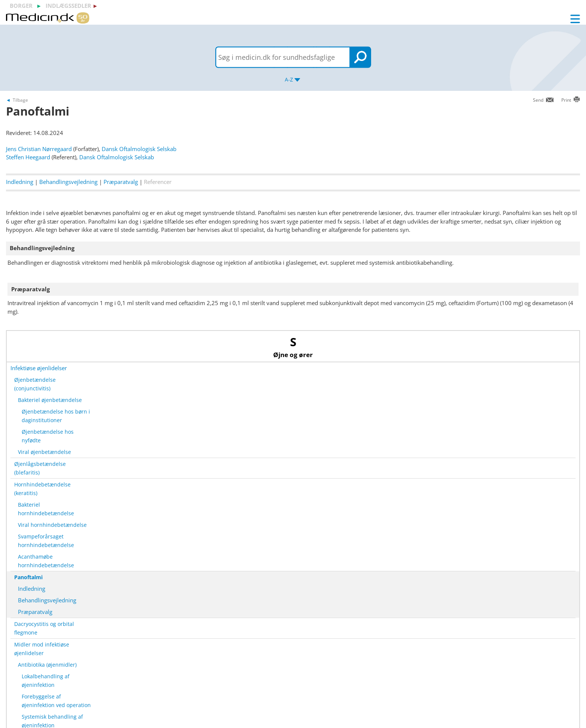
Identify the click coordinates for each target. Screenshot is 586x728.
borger (21, 6)
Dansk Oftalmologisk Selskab (139, 149)
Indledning (20, 182)
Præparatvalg (121, 182)
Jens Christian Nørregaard (39, 149)
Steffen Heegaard (28, 157)
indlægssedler (68, 6)
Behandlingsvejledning (68, 182)
